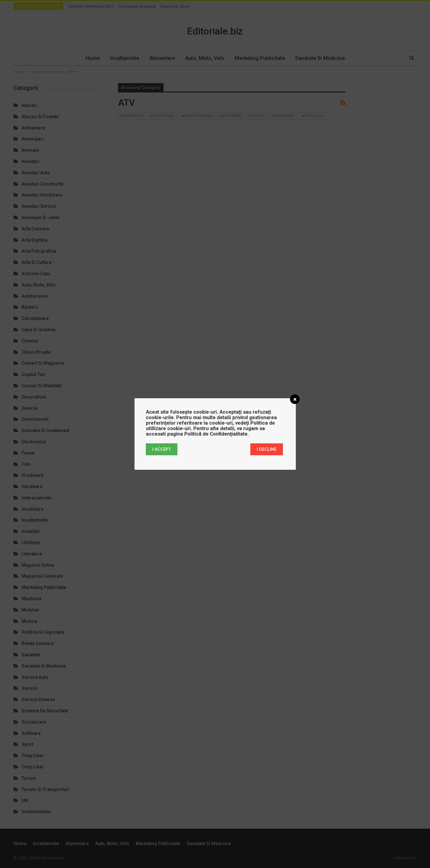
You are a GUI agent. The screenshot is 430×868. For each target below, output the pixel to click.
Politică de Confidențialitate (216, 434)
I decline (267, 449)
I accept (162, 449)
